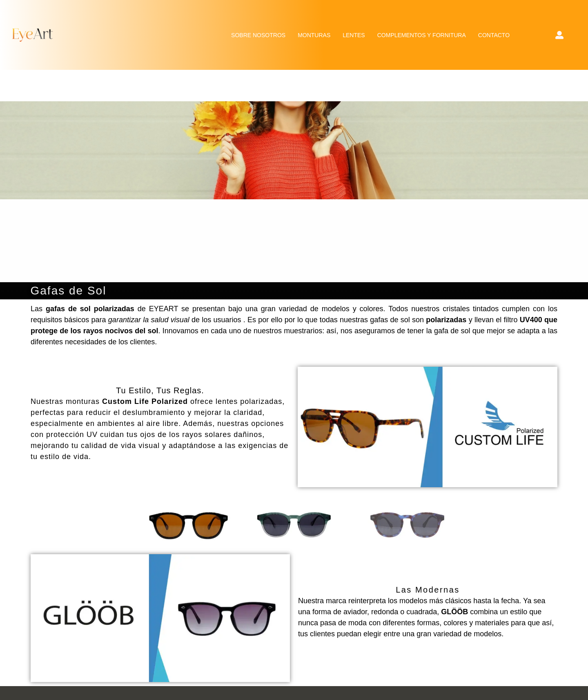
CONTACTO (494, 35)
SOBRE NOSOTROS (258, 35)
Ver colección (428, 427)
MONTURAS (314, 35)
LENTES (354, 35)
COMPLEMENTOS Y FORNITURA (422, 35)
